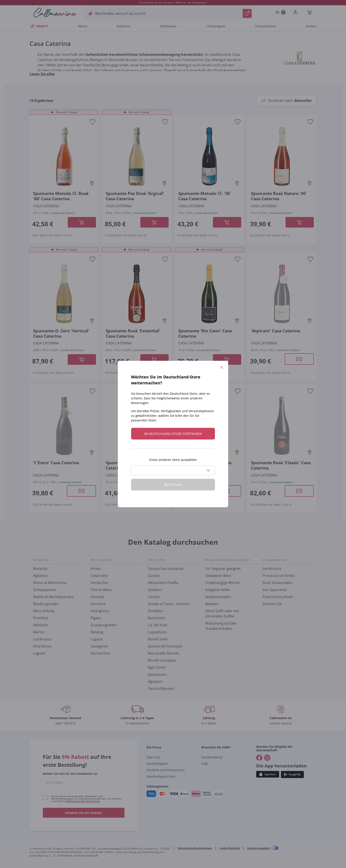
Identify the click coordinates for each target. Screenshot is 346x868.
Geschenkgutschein (161, 776)
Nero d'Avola (44, 611)
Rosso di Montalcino (50, 583)
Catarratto (99, 576)
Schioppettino (45, 590)
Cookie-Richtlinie (230, 848)
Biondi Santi (158, 639)
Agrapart (155, 681)
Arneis (96, 569)
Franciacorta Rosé (278, 597)
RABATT (39, 26)
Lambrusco (42, 639)
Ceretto (154, 597)
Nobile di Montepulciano (54, 597)
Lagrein (39, 653)
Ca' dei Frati (158, 625)
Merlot (39, 632)
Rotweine (124, 26)
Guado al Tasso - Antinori (169, 604)
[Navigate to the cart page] (310, 13)
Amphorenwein (218, 597)
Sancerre (98, 604)
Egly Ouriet (157, 667)
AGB (205, 764)
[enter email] (84, 782)
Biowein (212, 604)
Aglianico (41, 576)
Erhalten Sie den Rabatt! (84, 813)
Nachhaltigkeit (157, 764)
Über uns (153, 757)
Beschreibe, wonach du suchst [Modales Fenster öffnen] (120, 13)
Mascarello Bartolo (164, 653)
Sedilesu (155, 590)
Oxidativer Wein (218, 576)
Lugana (97, 639)
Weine (83, 26)
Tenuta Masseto (161, 688)
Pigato (96, 618)
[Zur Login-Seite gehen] (296, 13)
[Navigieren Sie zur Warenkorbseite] (55, 13)
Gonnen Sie (272, 604)
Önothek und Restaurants (166, 770)
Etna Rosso (42, 646)
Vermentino (100, 653)
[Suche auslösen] (247, 13)
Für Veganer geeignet (223, 569)
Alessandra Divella (163, 583)
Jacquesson (157, 674)
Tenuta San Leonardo (166, 569)
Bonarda (40, 569)
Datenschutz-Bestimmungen (82, 801)
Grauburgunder (104, 625)
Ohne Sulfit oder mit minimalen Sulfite (222, 614)
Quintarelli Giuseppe (165, 646)
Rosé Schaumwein (278, 583)
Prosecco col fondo (279, 576)
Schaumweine (265, 26)
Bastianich (156, 618)
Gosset (154, 576)
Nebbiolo (41, 625)
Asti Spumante (275, 590)
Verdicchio (99, 583)
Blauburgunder (46, 604)
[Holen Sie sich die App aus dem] (268, 774)
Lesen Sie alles (42, 74)
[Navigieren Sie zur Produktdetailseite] (64, 156)
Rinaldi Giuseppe (162, 660)
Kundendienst (212, 757)
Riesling (97, 632)
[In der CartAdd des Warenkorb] (82, 222)
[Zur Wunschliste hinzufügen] (92, 122)
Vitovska (97, 597)
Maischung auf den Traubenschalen (221, 626)
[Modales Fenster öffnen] (299, 359)
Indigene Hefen (218, 590)
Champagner (216, 26)
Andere (311, 26)
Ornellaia (155, 611)
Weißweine (168, 26)
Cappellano (157, 632)
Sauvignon (99, 646)
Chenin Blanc (101, 590)
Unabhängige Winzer (223, 583)
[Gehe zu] (259, 758)
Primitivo (41, 618)
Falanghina (100, 611)
